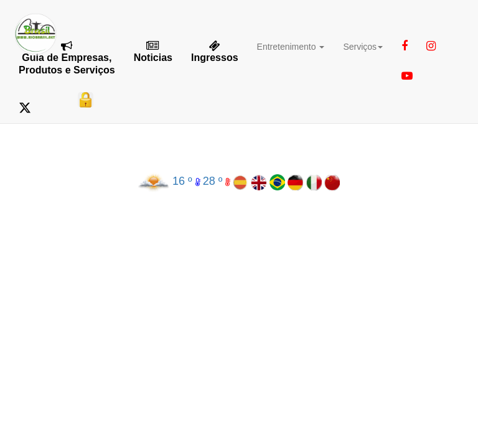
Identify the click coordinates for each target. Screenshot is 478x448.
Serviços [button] (363, 47)
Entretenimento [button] (291, 47)
